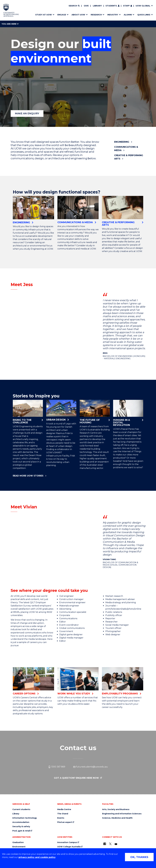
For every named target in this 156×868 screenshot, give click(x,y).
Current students (21, 809)
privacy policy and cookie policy (37, 857)
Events (61, 818)
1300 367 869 (57, 767)
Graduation (18, 842)
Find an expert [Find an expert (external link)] (65, 822)
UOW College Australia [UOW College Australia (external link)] (69, 847)
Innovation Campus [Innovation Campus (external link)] (67, 842)
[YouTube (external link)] (116, 844)
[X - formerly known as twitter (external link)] (110, 844)
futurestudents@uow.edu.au (90, 767)
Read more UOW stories (28, 476)
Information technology (25, 818)
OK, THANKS (139, 857)
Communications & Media (126, 149)
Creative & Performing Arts (129, 157)
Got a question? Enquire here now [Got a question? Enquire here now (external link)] (77, 778)
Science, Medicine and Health (117, 818)
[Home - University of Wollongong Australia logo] (11, 10)
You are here (10, 24)
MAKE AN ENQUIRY (27, 114)
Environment (19, 847)
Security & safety (21, 827)
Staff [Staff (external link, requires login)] (126, 6)
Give (86, 6)
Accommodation (21, 822)
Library (97, 6)
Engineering (122, 142)
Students (111, 6)
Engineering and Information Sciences (122, 814)
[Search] (74, 6)
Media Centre (64, 809)
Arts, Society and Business (116, 809)
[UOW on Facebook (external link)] (105, 844)
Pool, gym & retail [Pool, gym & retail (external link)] (21, 831)
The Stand (63, 814)
